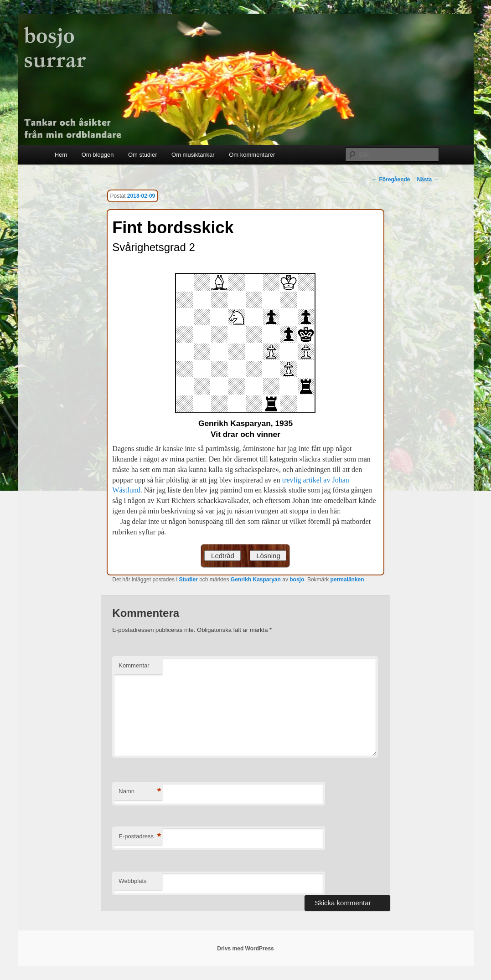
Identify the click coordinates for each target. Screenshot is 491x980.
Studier (188, 580)
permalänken (347, 580)
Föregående (391, 180)
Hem (61, 155)
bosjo (297, 580)
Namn (140, 792)
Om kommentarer (252, 155)
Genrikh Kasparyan (256, 580)
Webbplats (132, 881)
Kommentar (134, 665)
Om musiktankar (193, 155)
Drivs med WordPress (245, 949)
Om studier (143, 155)
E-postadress (140, 837)
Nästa (428, 180)
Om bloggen (98, 155)
